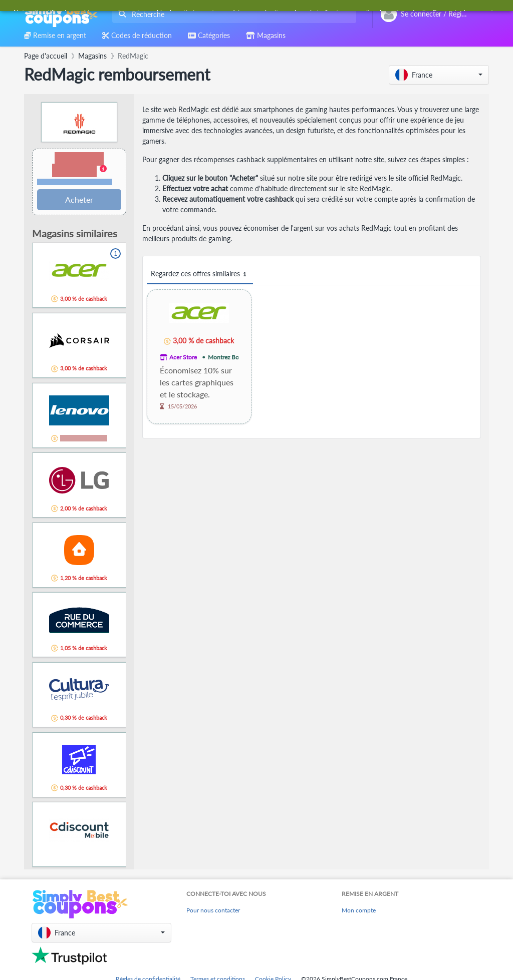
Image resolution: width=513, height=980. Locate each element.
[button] (439, 75)
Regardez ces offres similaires (200, 274)
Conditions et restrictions (75, 182)
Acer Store (183, 357)
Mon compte (359, 910)
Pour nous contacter (213, 910)
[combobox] (232, 14)
